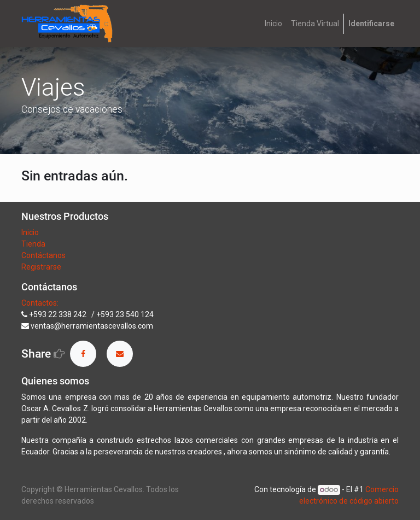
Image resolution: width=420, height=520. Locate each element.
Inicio (30, 232)
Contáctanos (43, 255)
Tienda (34, 244)
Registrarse (41, 267)
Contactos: (40, 303)
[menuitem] (273, 24)
